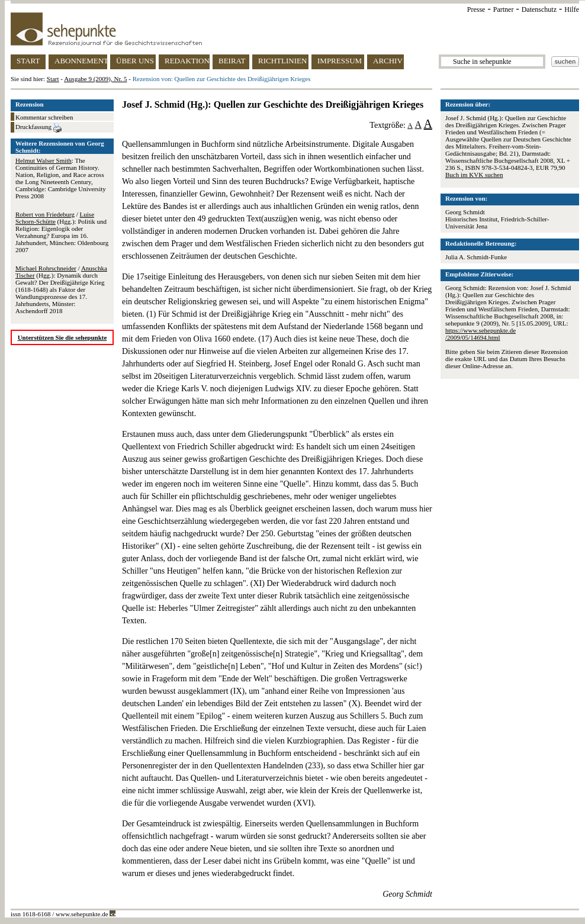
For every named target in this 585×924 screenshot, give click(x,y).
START (28, 61)
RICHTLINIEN (282, 61)
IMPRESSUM (340, 61)
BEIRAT (232, 61)
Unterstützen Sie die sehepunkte (62, 337)
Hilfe (572, 9)
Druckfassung (38, 128)
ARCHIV (388, 61)
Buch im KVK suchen (474, 175)
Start (53, 79)
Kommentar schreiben (44, 117)
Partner (504, 9)
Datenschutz (539, 9)
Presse (476, 9)
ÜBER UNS (135, 61)
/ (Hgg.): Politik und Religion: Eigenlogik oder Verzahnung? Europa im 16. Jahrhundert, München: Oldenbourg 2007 (62, 232)
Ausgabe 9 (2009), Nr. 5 (95, 79)
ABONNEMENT (81, 61)
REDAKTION (187, 61)
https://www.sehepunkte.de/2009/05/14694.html (480, 334)
